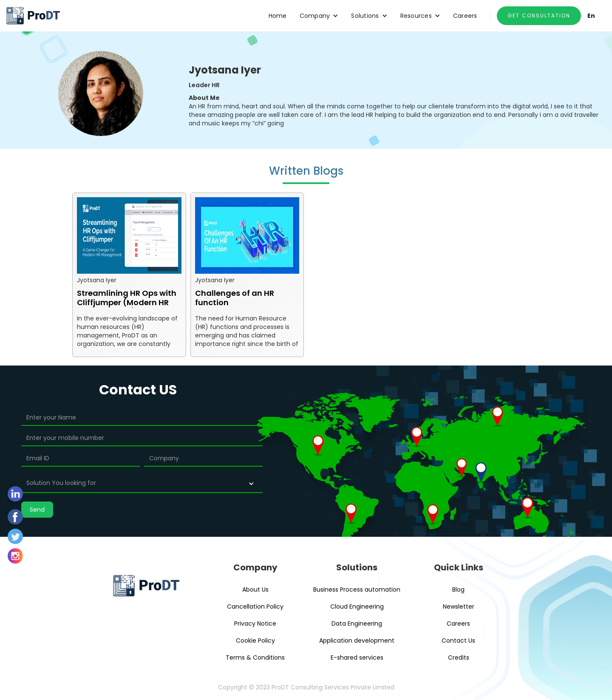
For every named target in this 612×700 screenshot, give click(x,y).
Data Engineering (357, 623)
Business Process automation (357, 589)
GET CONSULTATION (539, 16)
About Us (255, 589)
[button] (319, 16)
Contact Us (458, 640)
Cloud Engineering (357, 606)
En (591, 16)
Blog (458, 589)
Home (278, 16)
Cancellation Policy (255, 606)
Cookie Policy (255, 640)
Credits (459, 657)
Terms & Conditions (255, 657)
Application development (357, 640)
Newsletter (459, 606)
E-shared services (357, 657)
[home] (33, 16)
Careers (465, 16)
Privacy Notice (255, 623)
